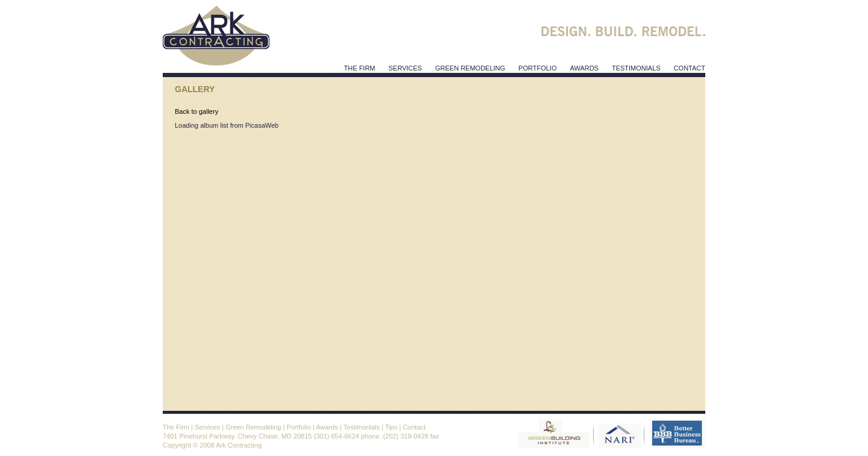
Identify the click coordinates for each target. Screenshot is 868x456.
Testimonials (361, 427)
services (405, 68)
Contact (414, 427)
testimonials (636, 68)
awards (584, 68)
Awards (327, 427)
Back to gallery (197, 111)
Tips (391, 427)
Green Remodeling (470, 68)
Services (207, 427)
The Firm (360, 68)
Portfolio (537, 68)
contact (690, 68)
